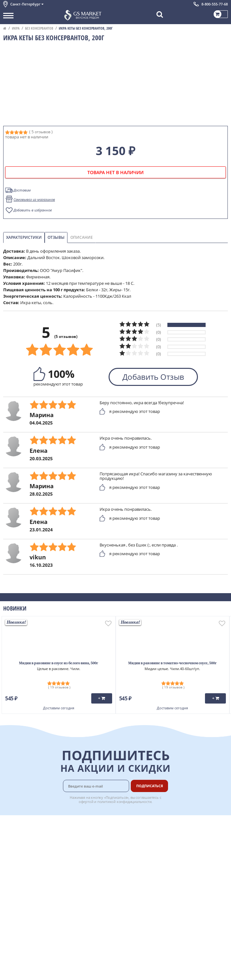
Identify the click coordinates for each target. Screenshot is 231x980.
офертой (86, 802)
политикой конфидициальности (124, 802)
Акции (9, 859)
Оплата (145, 831)
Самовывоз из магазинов (34, 199)
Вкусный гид (150, 859)
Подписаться (150, 786)
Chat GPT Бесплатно (115, 907)
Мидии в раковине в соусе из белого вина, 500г (58, 663)
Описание (82, 237)
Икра (16, 28)
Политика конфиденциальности (35, 874)
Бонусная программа (159, 838)
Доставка (147, 824)
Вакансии (147, 895)
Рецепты (147, 852)
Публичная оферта (22, 888)
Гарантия (147, 845)
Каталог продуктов (22, 824)
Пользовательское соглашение (35, 867)
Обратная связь (19, 845)
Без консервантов (39, 28)
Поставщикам (152, 881)
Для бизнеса (150, 888)
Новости (12, 852)
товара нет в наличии (115, 172)
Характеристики (24, 237)
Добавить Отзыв (153, 377)
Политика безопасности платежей (37, 881)
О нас (9, 831)
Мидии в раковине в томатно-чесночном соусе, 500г (172, 663)
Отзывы (56, 237)
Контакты (13, 838)
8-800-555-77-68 (215, 4)
